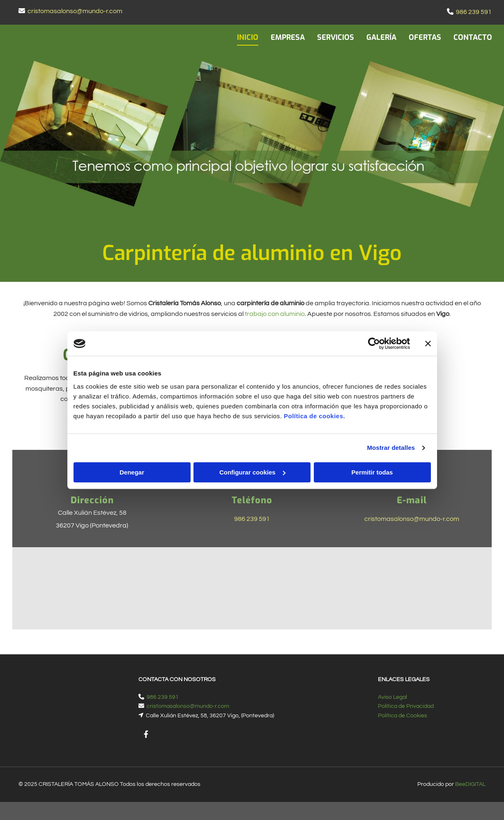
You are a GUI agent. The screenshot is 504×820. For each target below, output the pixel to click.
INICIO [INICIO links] (248, 37)
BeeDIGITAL (470, 784)
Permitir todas (372, 472)
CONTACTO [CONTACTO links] (473, 37)
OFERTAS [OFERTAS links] (425, 37)
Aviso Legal (392, 697)
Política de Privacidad (406, 706)
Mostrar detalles (391, 448)
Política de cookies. (314, 416)
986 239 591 (474, 12)
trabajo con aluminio (275, 314)
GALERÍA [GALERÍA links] (381, 37)
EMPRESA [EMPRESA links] (288, 37)
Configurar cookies (252, 472)
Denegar (132, 472)
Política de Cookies (403, 716)
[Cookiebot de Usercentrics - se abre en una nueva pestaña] (374, 343)
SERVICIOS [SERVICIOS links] (336, 37)
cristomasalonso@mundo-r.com (75, 11)
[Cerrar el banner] (428, 343)
